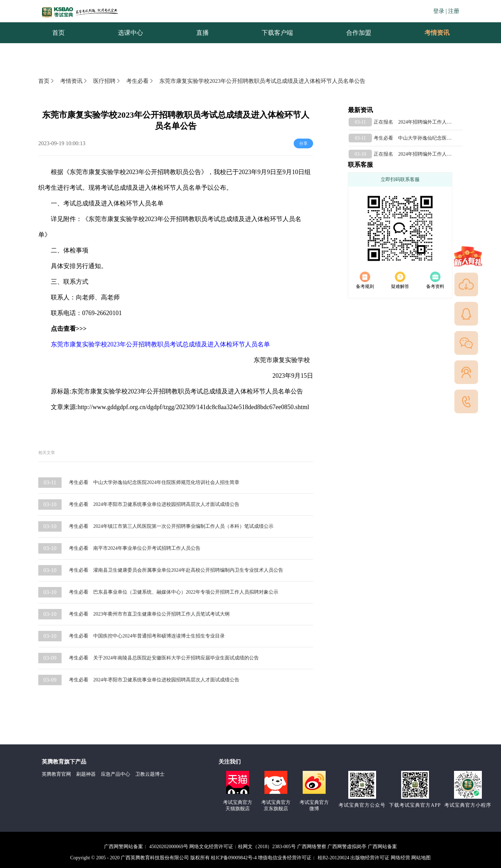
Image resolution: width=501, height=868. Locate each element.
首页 (47, 81)
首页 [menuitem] (58, 33)
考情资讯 (431, 33)
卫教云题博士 (150, 774)
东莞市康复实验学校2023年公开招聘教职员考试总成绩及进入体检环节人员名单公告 (262, 81)
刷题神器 (86, 774)
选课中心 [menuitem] (130, 33)
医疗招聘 (107, 81)
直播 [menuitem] (202, 33)
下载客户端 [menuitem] (277, 33)
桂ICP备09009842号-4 (234, 858)
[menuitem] (437, 33)
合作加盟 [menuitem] (359, 33)
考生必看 (140, 81)
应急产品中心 (116, 774)
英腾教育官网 (56, 774)
